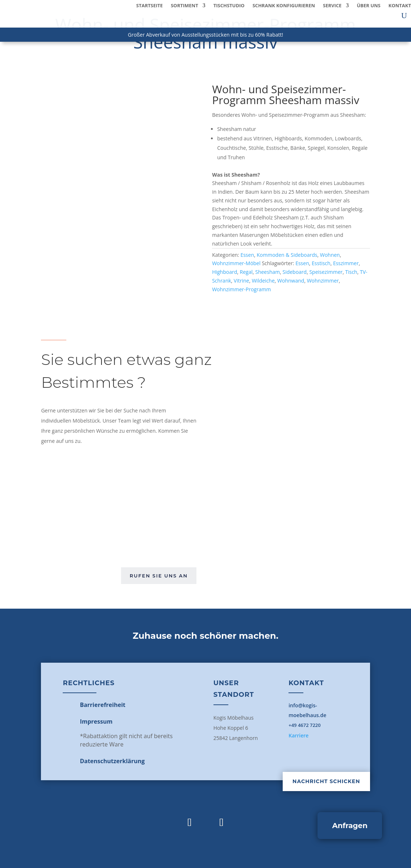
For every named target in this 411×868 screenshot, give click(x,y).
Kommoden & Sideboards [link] (287, 255)
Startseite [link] (150, 6)
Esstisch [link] (321, 263)
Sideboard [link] (294, 272)
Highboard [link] (225, 272)
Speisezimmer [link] (326, 272)
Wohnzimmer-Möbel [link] (236, 263)
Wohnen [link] (330, 255)
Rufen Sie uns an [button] (159, 576)
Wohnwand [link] (291, 281)
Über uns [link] (368, 6)
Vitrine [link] (242, 281)
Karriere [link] (298, 735)
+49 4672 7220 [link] (305, 725)
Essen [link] (247, 255)
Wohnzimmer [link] (323, 281)
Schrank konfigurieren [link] (284, 6)
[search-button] (404, 16)
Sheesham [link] (267, 272)
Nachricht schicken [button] (326, 781)
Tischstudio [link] (229, 6)
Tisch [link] (351, 272)
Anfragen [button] (350, 826)
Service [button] (332, 6)
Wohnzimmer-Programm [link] (241, 289)
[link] (103, 705)
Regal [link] (246, 272)
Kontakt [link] (400, 6)
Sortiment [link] (184, 6)
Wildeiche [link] (263, 281)
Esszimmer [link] (346, 263)
